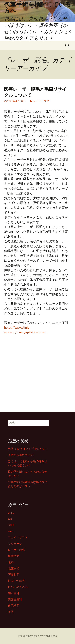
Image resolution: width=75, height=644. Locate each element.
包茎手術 (14, 568)
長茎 (11, 612)
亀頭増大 (14, 556)
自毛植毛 (14, 606)
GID (10, 519)
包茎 (11, 562)
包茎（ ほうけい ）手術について (28, 449)
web (11, 531)
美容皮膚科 (15, 599)
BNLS (11, 513)
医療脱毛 (14, 575)
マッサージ (15, 544)
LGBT (11, 525)
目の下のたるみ (18, 587)
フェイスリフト (18, 537)
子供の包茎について (21, 455)
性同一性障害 (16, 581)
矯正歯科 (14, 593)
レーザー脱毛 (41, 101)
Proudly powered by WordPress (38, 636)
